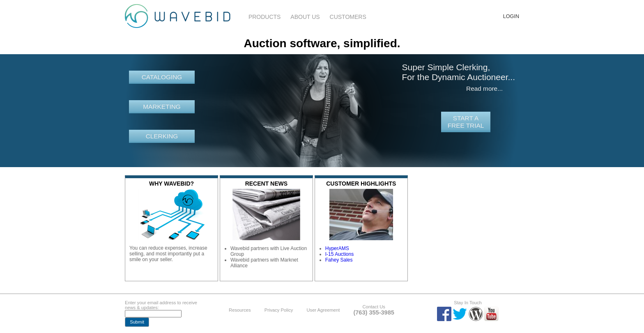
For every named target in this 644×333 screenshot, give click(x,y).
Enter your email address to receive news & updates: (161, 305)
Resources (240, 310)
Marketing (162, 107)
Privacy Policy (279, 310)
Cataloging (162, 77)
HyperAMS (337, 248)
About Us (305, 17)
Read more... (484, 88)
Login (511, 16)
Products (265, 17)
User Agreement (323, 310)
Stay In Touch (468, 303)
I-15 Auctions (339, 254)
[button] (137, 322)
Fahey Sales (339, 260)
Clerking (162, 136)
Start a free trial (466, 122)
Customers (348, 17)
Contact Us (374, 307)
